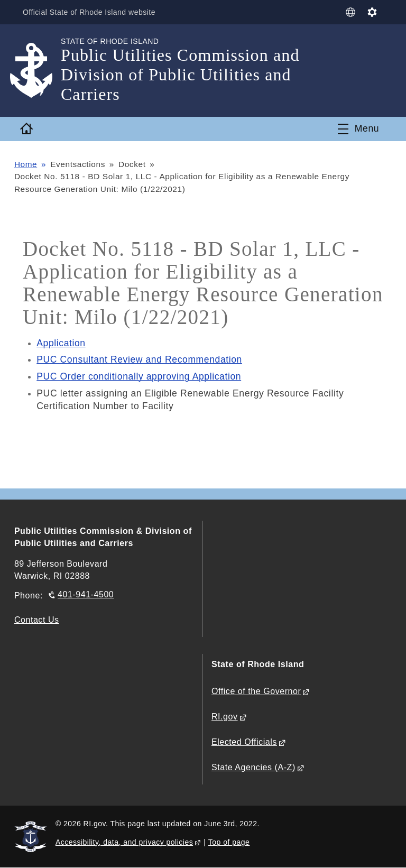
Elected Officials (244, 742)
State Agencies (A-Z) (253, 768)
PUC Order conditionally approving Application (139, 376)
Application (61, 343)
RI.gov (225, 717)
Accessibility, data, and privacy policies (124, 842)
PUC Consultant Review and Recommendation (140, 359)
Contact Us (37, 620)
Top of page (229, 842)
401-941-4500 (86, 595)
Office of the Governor (256, 692)
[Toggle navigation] (358, 129)
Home (26, 164)
